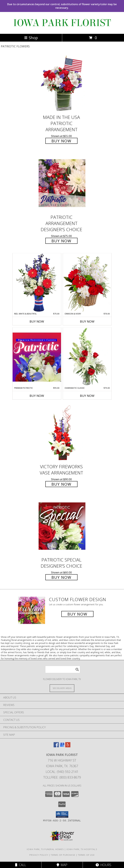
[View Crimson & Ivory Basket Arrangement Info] (87, 283)
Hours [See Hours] (103, 865)
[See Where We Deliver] (62, 688)
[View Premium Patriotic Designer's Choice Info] (37, 357)
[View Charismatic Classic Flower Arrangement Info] (87, 357)
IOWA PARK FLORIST (62, 23)
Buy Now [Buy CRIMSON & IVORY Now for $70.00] (87, 321)
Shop (31, 38)
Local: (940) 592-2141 (62, 772)
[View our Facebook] (56, 746)
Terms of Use (86, 855)
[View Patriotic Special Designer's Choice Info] (62, 526)
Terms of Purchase (63, 855)
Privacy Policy (39, 855)
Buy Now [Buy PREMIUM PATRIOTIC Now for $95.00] (37, 396)
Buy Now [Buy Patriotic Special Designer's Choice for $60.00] (61, 577)
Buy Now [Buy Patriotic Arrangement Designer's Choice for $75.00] (61, 241)
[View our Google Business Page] (62, 746)
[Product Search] (63, 669)
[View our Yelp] (68, 746)
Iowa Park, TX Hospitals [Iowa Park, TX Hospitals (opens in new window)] (82, 849)
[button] (62, 814)
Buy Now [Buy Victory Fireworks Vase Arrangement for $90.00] (61, 484)
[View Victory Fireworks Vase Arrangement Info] (62, 433)
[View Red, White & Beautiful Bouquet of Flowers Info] (37, 283)
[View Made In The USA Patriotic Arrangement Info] (62, 83)
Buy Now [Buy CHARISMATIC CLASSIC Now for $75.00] (87, 396)
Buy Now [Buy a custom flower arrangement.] (77, 614)
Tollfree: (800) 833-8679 (62, 777)
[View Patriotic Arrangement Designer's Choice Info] (62, 183)
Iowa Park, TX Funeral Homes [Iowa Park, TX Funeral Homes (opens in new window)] (45, 849)
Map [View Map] (62, 865)
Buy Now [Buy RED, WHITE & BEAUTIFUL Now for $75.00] (37, 321)
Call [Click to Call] (21, 865)
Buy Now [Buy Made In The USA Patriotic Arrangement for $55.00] (61, 141)
